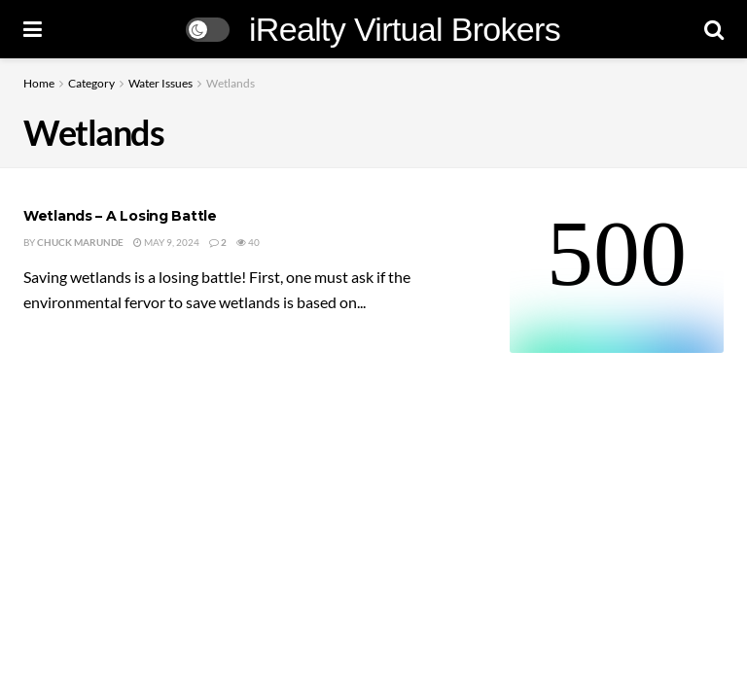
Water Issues (160, 83)
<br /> (617, 280)
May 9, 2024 (166, 242)
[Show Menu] (33, 29)
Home (39, 83)
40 (248, 242)
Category (91, 83)
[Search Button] (714, 29)
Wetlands (231, 83)
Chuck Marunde (80, 242)
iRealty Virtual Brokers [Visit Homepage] (405, 29)
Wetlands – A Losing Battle (120, 216)
